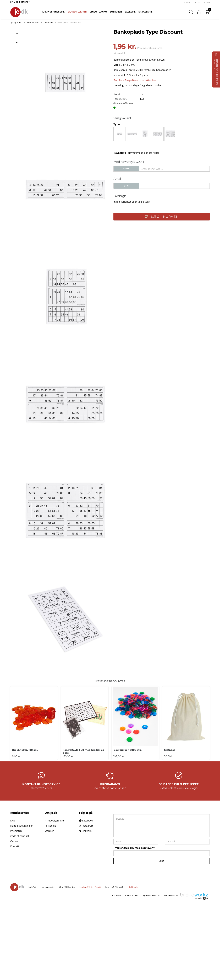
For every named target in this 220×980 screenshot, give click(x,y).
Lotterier (116, 12)
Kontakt (188, 2)
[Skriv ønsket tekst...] (174, 169)
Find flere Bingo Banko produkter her (135, 80)
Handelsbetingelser (22, 826)
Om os (197, 2)
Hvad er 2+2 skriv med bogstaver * (134, 848)
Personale (50, 826)
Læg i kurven (162, 217)
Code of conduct (20, 836)
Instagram (86, 826)
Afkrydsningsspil (53, 12)
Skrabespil (145, 12)
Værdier (49, 831)
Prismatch (16, 831)
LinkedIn (85, 831)
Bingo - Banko (98, 12)
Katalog (206, 2)
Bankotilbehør (77, 12)
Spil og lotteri (16, 22)
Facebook (86, 821)
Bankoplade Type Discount (69, 22)
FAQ (13, 821)
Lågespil (130, 12)
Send (162, 861)
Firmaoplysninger (55, 821)
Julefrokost (48, 22)
